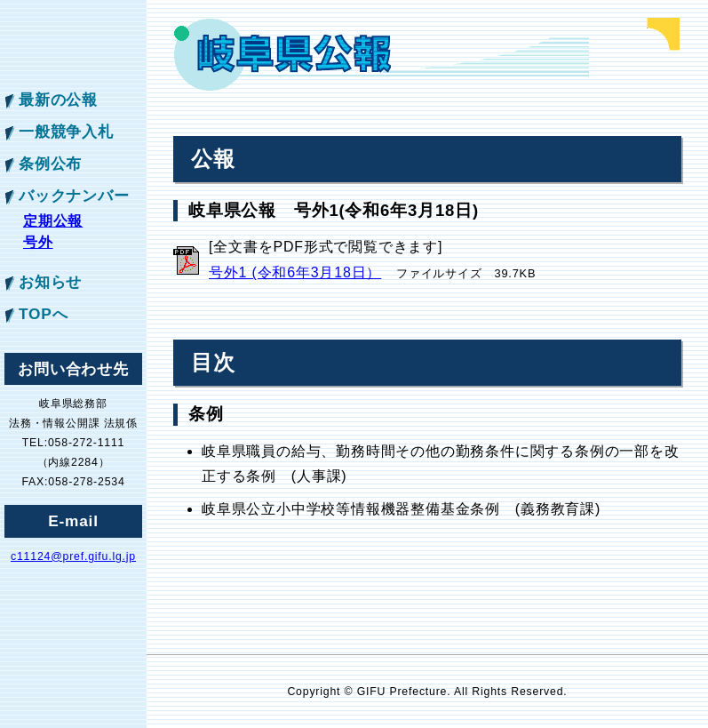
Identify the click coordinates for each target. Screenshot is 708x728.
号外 (38, 242)
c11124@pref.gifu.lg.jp (73, 556)
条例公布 (50, 164)
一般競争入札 (66, 132)
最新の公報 (58, 100)
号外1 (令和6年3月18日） (295, 272)
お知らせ (50, 282)
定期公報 (53, 221)
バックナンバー (74, 196)
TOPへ (43, 314)
